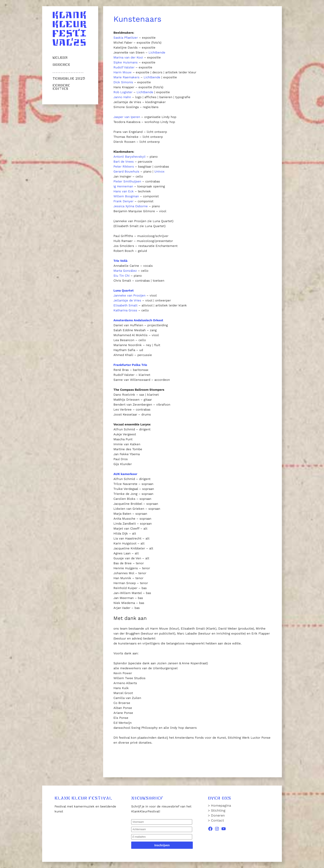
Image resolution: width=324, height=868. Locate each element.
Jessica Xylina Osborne (131, 206)
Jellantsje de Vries (127, 300)
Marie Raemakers (126, 77)
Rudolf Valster (124, 67)
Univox (159, 171)
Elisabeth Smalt (125, 305)
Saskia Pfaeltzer (126, 38)
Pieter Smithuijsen (127, 181)
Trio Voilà (120, 261)
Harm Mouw (123, 72)
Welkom (60, 58)
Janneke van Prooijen (129, 295)
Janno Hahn (122, 97)
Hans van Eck (124, 191)
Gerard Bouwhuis (126, 171)
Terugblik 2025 (69, 79)
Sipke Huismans (126, 62)
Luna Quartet (124, 291)
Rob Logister (123, 92)
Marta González (125, 271)
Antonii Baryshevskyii (129, 157)
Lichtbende (157, 52)
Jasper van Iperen (127, 117)
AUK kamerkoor (125, 474)
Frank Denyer (123, 201)
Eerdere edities (61, 87)
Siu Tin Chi (121, 276)
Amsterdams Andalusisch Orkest (138, 320)
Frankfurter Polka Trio (130, 365)
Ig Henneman (123, 186)
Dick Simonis (123, 82)
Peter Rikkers (124, 167)
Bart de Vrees (124, 162)
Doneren (61, 65)
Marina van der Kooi (128, 57)
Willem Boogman (126, 196)
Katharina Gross (125, 310)
